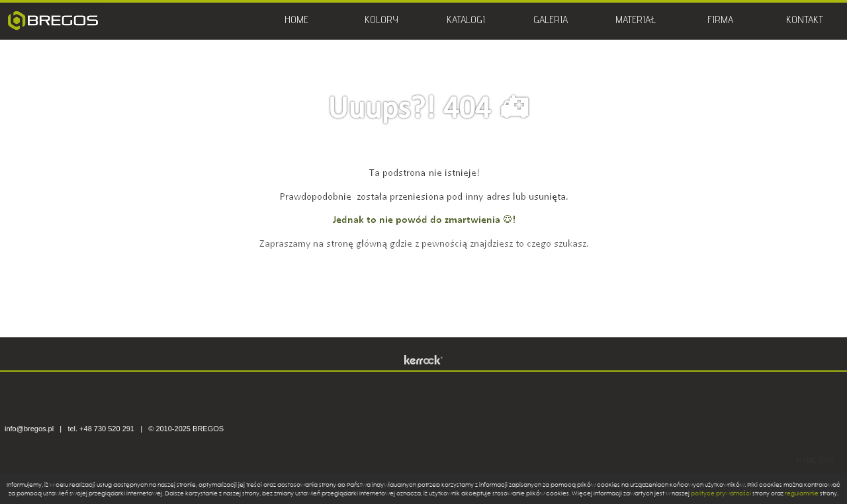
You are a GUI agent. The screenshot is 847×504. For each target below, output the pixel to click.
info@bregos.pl (29, 429)
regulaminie (802, 493)
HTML (807, 460)
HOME (296, 21)
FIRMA (720, 21)
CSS (826, 460)
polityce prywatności (721, 493)
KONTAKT (805, 21)
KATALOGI (466, 21)
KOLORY (381, 21)
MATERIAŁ (636, 21)
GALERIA (551, 21)
